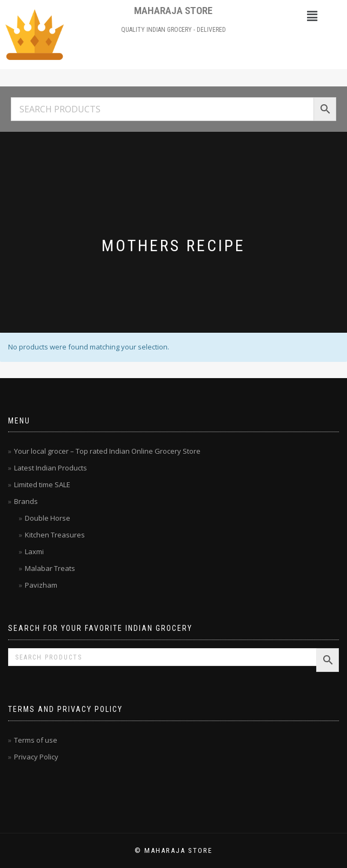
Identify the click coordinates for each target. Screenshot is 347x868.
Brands (26, 501)
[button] (312, 16)
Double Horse (48, 518)
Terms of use (36, 740)
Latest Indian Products (51, 468)
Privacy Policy (36, 757)
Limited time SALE (42, 485)
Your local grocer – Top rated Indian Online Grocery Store (107, 451)
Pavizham (41, 585)
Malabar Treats (50, 568)
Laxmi (34, 551)
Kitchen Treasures (55, 535)
